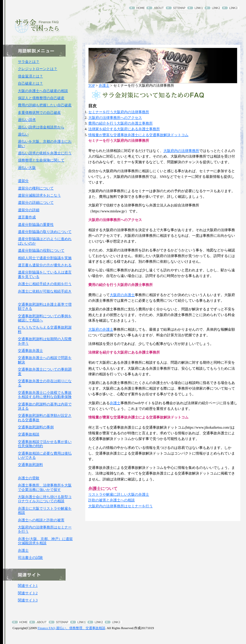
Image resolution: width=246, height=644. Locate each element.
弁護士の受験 (29, 478)
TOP (92, 85)
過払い (23, 134)
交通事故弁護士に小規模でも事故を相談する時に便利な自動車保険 (45, 395)
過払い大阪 (27, 168)
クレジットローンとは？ (38, 69)
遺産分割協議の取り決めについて (45, 232)
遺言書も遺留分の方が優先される (45, 265)
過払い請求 (27, 120)
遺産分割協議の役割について (41, 251)
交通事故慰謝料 (30, 465)
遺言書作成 (27, 217)
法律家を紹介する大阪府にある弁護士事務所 (124, 129)
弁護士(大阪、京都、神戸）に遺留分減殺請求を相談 (45, 541)
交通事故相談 (29, 434)
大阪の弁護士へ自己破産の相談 (43, 91)
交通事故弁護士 (30, 351)
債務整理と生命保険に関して (41, 160)
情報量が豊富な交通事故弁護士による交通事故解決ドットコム (138, 135)
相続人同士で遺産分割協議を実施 (45, 258)
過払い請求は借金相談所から (41, 127)
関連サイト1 (28, 586)
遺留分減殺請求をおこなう (39, 195)
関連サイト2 (28, 593)
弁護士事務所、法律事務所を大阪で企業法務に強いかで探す (45, 487)
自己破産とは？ (30, 83)
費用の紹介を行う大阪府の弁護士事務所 (120, 123)
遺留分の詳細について (36, 203)
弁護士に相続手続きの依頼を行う (45, 284)
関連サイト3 (28, 600)
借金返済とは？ (30, 76)
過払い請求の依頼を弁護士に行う (45, 153)
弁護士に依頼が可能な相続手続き (45, 291)
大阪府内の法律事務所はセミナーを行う (120, 506)
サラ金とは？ (29, 62)
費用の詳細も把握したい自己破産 (45, 105)
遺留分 (23, 181)
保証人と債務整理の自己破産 (41, 98)
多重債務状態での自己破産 (39, 113)
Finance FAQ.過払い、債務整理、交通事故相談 (71, 628)
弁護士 (104, 85)
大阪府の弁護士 (122, 295)
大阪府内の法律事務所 (181, 151)
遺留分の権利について (36, 188)
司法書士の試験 (30, 558)
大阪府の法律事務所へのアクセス (115, 118)
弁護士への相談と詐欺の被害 (41, 520)
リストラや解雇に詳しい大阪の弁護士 (119, 494)
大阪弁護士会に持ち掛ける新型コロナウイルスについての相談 (45, 499)
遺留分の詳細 (29, 210)
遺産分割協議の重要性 (36, 225)
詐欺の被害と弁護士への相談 (112, 500)
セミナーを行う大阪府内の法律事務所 (119, 112)
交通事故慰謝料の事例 (36, 427)
